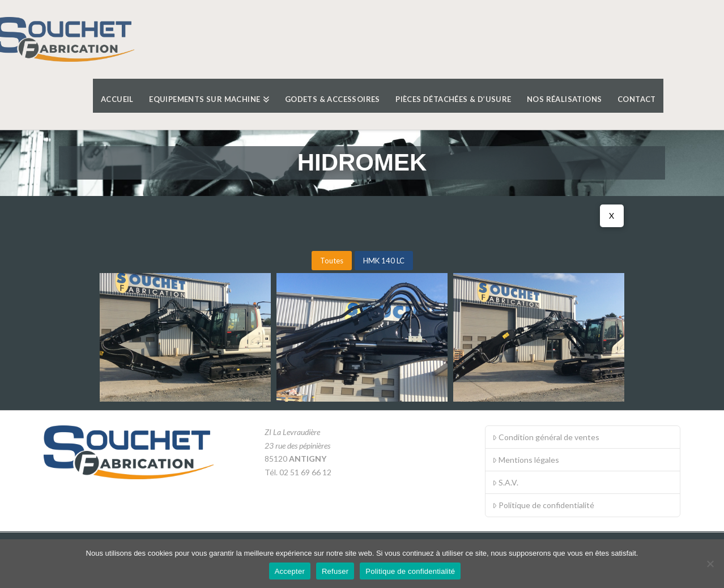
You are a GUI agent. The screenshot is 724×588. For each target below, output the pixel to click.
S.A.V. (505, 482)
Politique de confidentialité (543, 505)
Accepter (290, 571)
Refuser (335, 571)
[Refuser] (710, 564)
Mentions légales (526, 460)
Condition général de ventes (546, 437)
